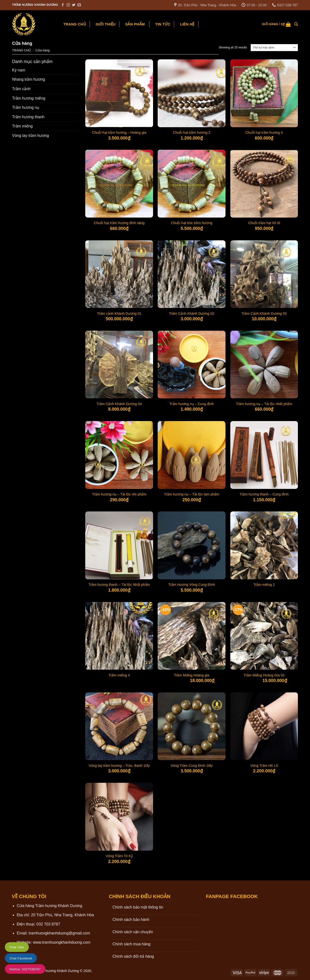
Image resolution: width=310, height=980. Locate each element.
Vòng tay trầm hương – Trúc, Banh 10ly (119, 766)
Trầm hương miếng (29, 98)
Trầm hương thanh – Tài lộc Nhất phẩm (119, 585)
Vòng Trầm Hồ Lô (264, 766)
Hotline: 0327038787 (25, 969)
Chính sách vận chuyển (133, 932)
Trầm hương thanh (28, 117)
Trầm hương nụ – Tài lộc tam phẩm (192, 494)
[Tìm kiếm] (296, 24)
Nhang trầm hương (29, 79)
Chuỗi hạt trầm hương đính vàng (119, 223)
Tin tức (163, 24)
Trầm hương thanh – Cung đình (264, 494)
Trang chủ (75, 24)
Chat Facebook (21, 958)
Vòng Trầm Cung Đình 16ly (192, 766)
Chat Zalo (17, 947)
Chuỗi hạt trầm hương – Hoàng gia (119, 133)
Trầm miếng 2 (264, 585)
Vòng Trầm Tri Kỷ (119, 856)
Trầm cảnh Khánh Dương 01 (119, 314)
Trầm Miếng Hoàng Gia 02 (264, 675)
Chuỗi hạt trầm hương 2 (192, 133)
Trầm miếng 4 (119, 675)
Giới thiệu (106, 24)
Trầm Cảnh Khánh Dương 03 (264, 314)
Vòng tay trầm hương (31, 136)
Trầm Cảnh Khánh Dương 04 (119, 404)
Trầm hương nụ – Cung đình (192, 404)
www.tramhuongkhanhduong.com (62, 942)
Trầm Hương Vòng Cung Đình (192, 585)
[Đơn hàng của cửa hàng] (274, 48)
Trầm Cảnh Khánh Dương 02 (192, 314)
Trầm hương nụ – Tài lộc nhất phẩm (264, 404)
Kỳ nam (19, 70)
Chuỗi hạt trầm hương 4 (264, 133)
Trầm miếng (22, 126)
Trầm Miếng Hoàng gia (192, 675)
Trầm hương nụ (26, 107)
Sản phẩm (135, 24)
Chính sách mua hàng (131, 944)
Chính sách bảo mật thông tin (138, 907)
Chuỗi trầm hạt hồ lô (264, 223)
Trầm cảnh (21, 89)
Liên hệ (187, 24)
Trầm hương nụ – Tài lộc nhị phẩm (119, 494)
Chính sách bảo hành (131, 920)
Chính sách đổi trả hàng (133, 956)
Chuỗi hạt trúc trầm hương (192, 223)
